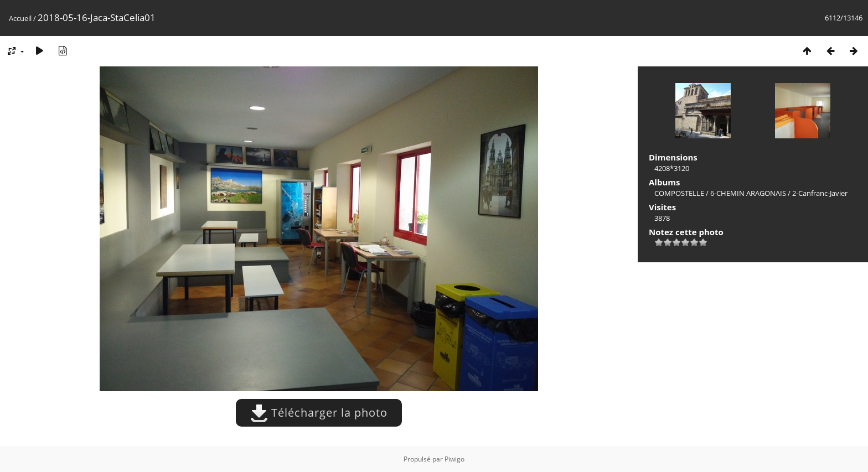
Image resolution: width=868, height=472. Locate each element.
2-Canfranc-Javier (820, 193)
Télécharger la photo (319, 413)
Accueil (20, 18)
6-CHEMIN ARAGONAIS (748, 193)
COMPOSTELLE (679, 193)
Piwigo (454, 459)
